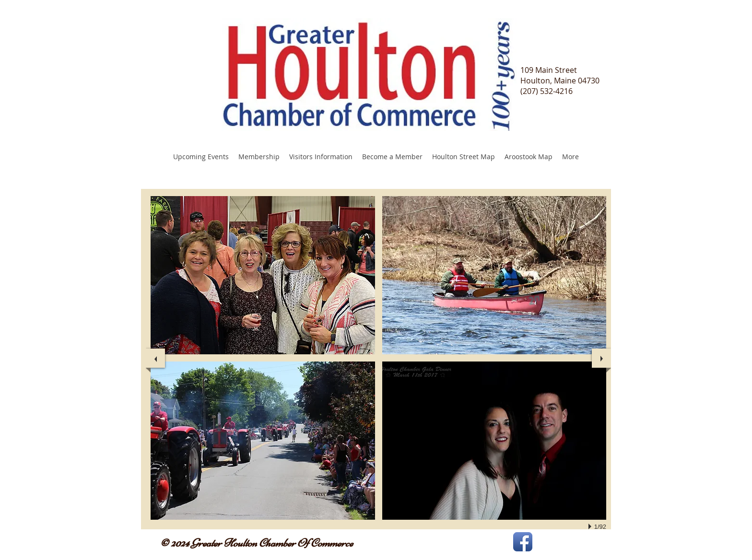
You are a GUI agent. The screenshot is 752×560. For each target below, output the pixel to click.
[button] (263, 275)
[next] (601, 358)
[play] (591, 526)
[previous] (155, 358)
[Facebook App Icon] (523, 542)
